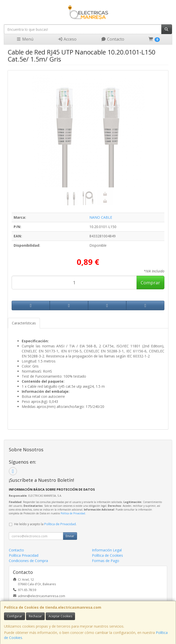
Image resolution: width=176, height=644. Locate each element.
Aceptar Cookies (60, 616)
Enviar (70, 536)
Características (24, 323)
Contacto (113, 39)
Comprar (150, 283)
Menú (25, 39)
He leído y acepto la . (45, 524)
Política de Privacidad (73, 513)
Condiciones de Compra (28, 561)
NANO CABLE (101, 217)
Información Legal (107, 550)
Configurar (15, 616)
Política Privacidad (24, 555)
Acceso (67, 39)
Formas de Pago (106, 561)
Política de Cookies (107, 555)
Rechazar (35, 616)
